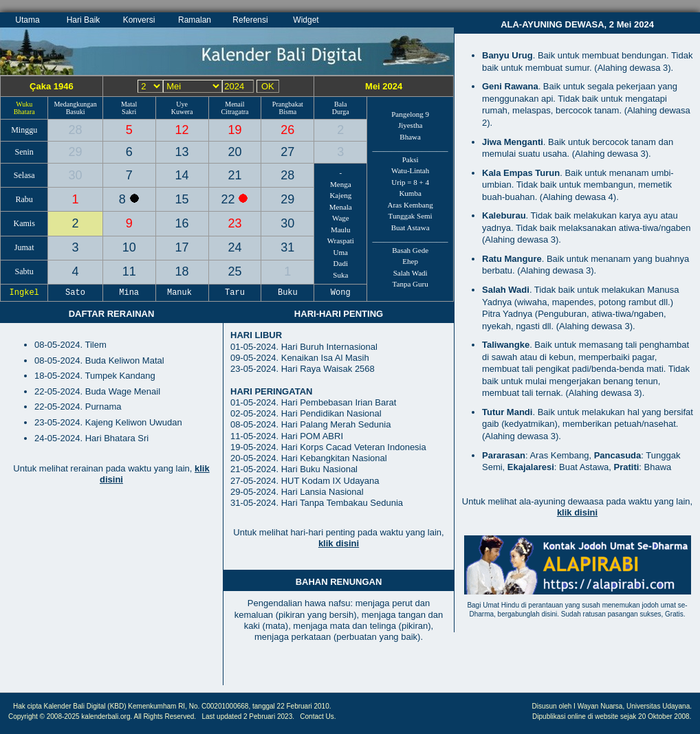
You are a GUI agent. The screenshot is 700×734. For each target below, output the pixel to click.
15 (182, 199)
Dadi (341, 263)
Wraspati (341, 241)
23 (234, 223)
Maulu (341, 230)
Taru (235, 293)
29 (76, 152)
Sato (76, 293)
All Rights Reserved (164, 716)
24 (234, 247)
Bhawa (410, 137)
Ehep (410, 261)
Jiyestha (410, 125)
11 (129, 271)
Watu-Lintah (410, 170)
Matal (129, 104)
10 (129, 247)
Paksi (411, 159)
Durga (341, 112)
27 (287, 152)
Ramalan (195, 20)
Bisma (288, 112)
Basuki (76, 112)
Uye (182, 104)
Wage (341, 218)
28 (76, 130)
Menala (341, 207)
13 (182, 152)
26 (287, 130)
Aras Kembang (410, 205)
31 (287, 247)
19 (234, 130)
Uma (341, 252)
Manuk (182, 293)
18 (182, 271)
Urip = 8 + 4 (410, 182)
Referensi (250, 20)
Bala (340, 104)
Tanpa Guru (411, 284)
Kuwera (182, 112)
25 (234, 271)
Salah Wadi (411, 273)
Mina (129, 293)
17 (182, 247)
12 (182, 130)
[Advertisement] (111, 592)
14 (182, 175)
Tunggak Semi (411, 216)
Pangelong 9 (410, 114)
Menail (234, 104)
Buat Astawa (411, 227)
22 (229, 199)
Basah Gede (410, 250)
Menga (341, 184)
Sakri (129, 112)
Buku (288, 293)
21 (234, 175)
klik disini (339, 543)
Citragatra (234, 112)
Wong (340, 293)
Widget (306, 20)
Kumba (410, 193)
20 (234, 152)
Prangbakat (288, 104)
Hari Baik (84, 20)
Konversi (139, 20)
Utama (27, 20)
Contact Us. (318, 716)
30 (76, 175)
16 (182, 223)
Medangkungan (75, 104)
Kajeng (340, 195)
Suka (340, 275)
